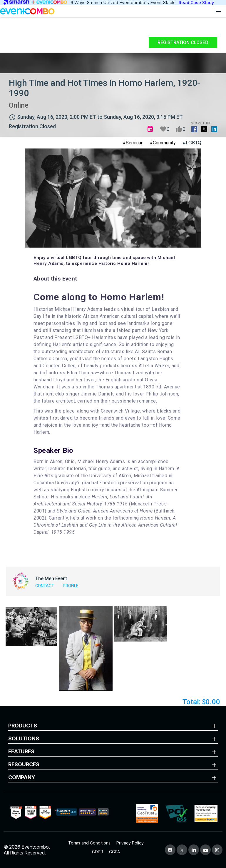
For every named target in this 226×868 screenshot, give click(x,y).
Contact (45, 586)
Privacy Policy (130, 843)
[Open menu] (218, 11)
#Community (163, 143)
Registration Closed (183, 42)
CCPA (114, 852)
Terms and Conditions (89, 843)
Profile (71, 586)
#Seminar (133, 143)
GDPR (98, 852)
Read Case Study (196, 2)
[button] (31, 626)
